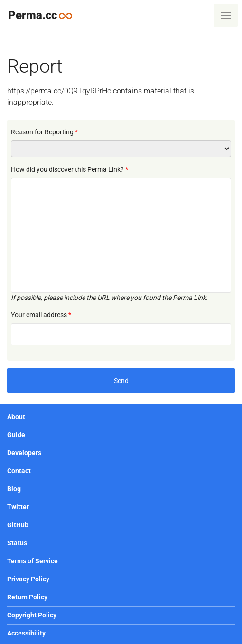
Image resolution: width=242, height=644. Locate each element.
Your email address (39, 315)
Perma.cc (44, 15)
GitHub (18, 525)
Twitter (18, 507)
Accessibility (26, 633)
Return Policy (27, 597)
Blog (14, 489)
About (16, 417)
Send (121, 381)
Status (17, 543)
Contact (19, 471)
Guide (16, 435)
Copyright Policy (32, 615)
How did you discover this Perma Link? (67, 169)
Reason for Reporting (42, 132)
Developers (24, 453)
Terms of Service (33, 561)
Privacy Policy (28, 579)
